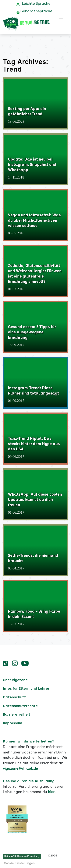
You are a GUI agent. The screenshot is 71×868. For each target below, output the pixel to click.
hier (51, 792)
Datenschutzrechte (20, 706)
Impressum (12, 723)
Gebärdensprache (36, 11)
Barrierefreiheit (17, 715)
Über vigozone (15, 680)
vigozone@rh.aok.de (20, 769)
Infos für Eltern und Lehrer (26, 689)
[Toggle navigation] (61, 20)
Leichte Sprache (36, 4)
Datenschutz (14, 697)
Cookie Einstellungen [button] (19, 863)
